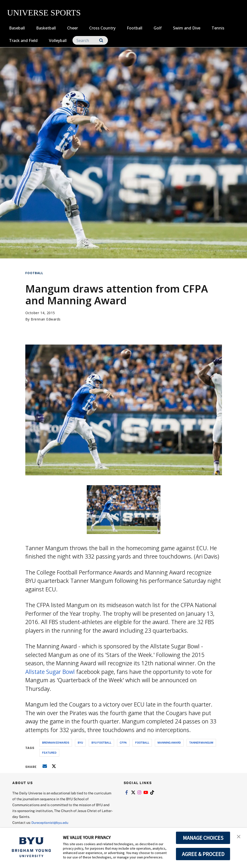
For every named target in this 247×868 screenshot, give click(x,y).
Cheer (73, 28)
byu (80, 742)
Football (135, 28)
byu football (101, 742)
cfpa (123, 742)
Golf (158, 28)
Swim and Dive (187, 28)
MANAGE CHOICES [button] (203, 838)
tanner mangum (201, 742)
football (142, 742)
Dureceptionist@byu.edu (51, 822)
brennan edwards (56, 742)
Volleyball (58, 40)
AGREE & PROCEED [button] (203, 854)
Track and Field (23, 40)
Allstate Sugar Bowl (50, 672)
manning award (169, 742)
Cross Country (102, 28)
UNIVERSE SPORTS (44, 13)
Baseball (17, 28)
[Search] (90, 40)
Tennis (218, 28)
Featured (49, 753)
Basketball (46, 28)
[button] (239, 837)
